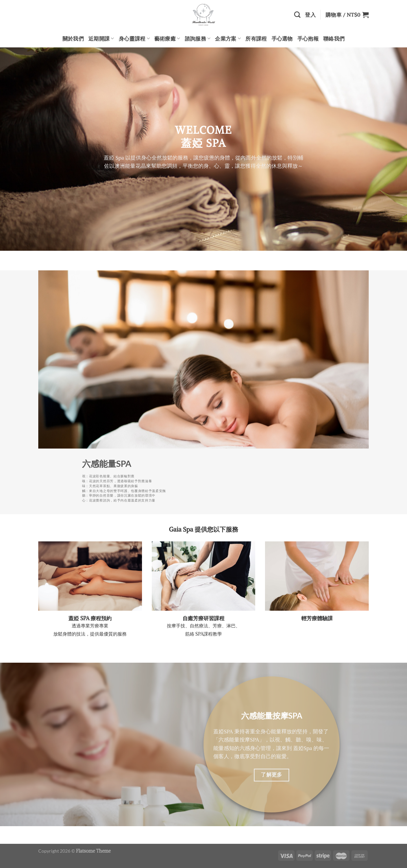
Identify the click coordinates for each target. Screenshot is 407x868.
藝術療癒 (167, 39)
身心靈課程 (134, 39)
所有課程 (256, 38)
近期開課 (101, 39)
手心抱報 (308, 38)
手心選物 (282, 38)
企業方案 (228, 39)
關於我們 (73, 38)
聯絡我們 (334, 38)
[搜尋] (297, 15)
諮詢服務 (198, 39)
